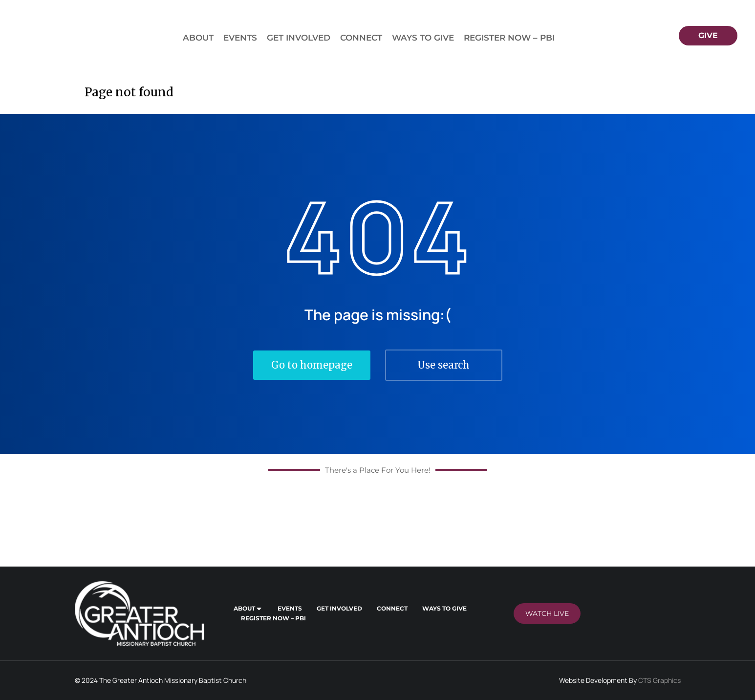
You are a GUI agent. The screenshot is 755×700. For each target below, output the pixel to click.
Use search (443, 365)
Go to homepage (312, 365)
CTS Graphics (659, 680)
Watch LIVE (547, 613)
